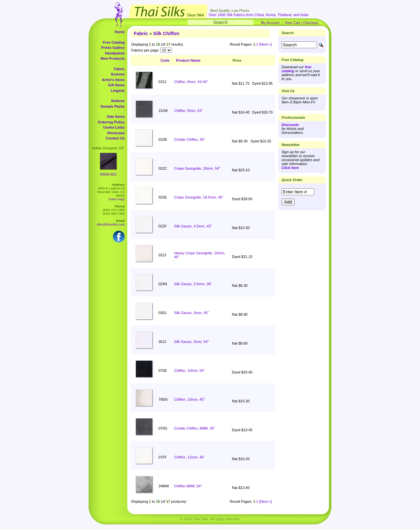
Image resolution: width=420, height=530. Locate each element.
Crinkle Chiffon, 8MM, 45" (195, 428)
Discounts (290, 125)
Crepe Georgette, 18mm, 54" (197, 168)
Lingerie (118, 91)
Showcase (116, 133)
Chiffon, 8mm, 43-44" (191, 82)
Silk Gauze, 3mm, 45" (192, 313)
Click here (290, 168)
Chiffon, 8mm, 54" (189, 111)
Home (120, 32)
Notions (118, 101)
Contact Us (115, 138)
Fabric (119, 69)
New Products (113, 58)
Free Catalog (114, 42)
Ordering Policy (111, 122)
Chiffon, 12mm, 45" (190, 457)
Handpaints (115, 53)
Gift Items (116, 85)
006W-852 (108, 174)
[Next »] (265, 44)
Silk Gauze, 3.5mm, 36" (193, 284)
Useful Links (114, 127)
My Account (270, 23)
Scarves (118, 74)
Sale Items (116, 117)
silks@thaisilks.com (111, 224)
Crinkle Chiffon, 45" (190, 139)
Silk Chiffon (166, 33)
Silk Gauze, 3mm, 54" (192, 342)
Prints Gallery (113, 48)
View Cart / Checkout (301, 23)
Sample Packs (113, 106)
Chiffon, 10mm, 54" (190, 371)
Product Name (189, 60)
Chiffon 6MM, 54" (188, 486)
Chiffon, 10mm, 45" (190, 399)
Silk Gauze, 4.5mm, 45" (193, 226)
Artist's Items (113, 80)
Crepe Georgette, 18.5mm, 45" (199, 197)
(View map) (116, 199)
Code (165, 60)
